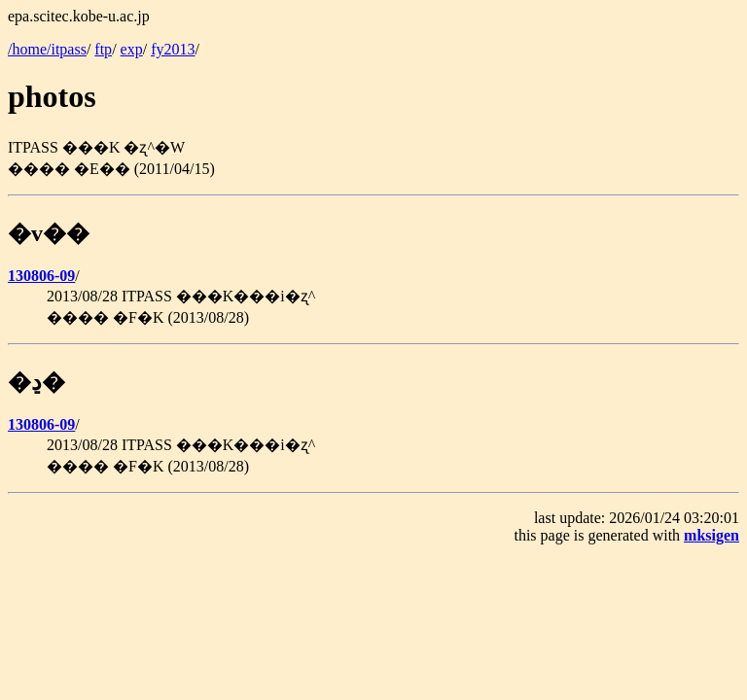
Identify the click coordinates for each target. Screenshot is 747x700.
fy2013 (173, 49)
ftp (103, 49)
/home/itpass (47, 49)
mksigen (711, 535)
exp (132, 49)
